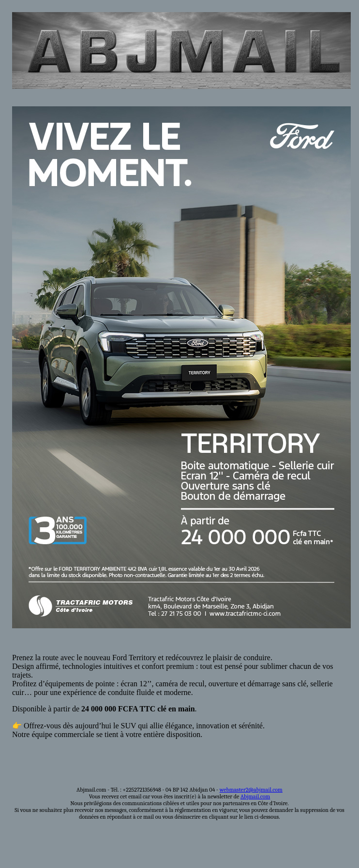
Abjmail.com (255, 796)
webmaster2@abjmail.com (251, 790)
